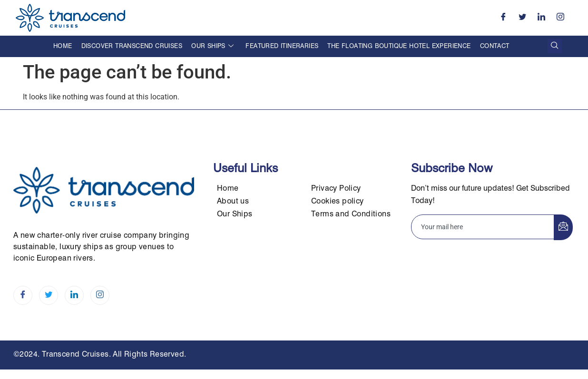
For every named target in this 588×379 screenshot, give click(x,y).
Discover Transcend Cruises (132, 46)
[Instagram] (560, 18)
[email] (483, 227)
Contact (495, 46)
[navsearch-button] (555, 46)
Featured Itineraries (282, 46)
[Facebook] (503, 18)
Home (63, 46)
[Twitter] (522, 18)
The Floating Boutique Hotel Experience (399, 46)
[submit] (563, 227)
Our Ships (212, 46)
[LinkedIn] (541, 18)
